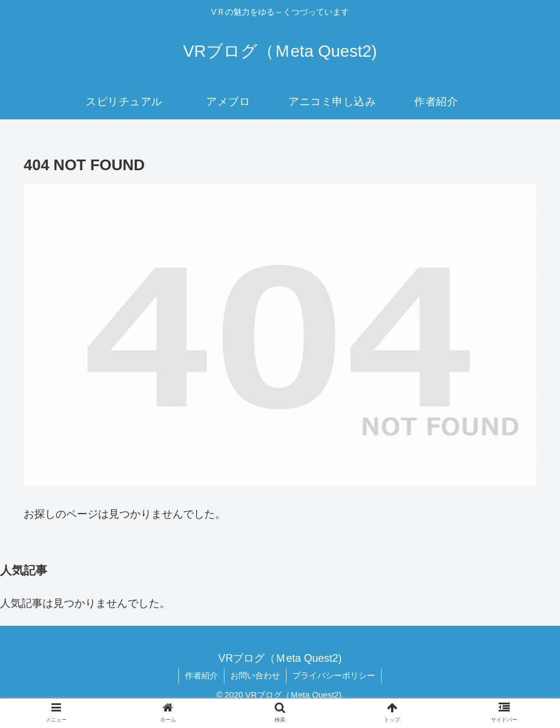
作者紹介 (201, 675)
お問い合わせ (255, 675)
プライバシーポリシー (334, 675)
